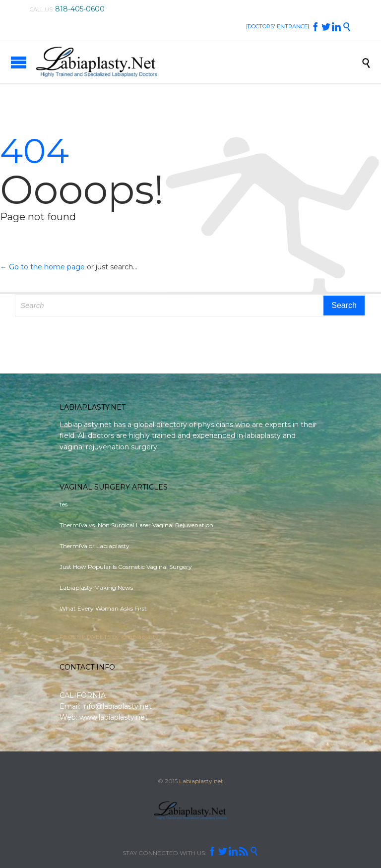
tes (63, 504)
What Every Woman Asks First (103, 608)
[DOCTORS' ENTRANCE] (278, 26)
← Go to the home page (42, 267)
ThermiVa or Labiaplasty (95, 546)
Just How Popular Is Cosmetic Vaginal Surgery (126, 567)
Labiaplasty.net (201, 781)
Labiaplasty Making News (96, 588)
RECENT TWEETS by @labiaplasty (109, 637)
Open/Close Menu (19, 62)
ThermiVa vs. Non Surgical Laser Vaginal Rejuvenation (136, 525)
